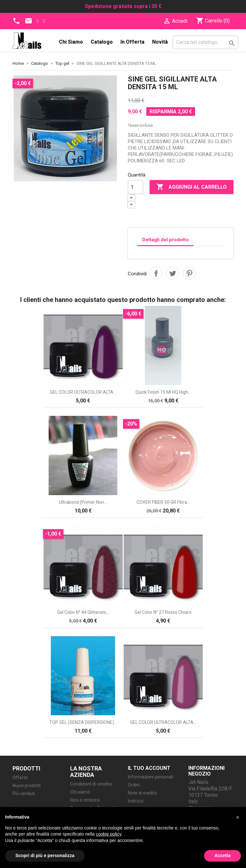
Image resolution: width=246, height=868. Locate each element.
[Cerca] (205, 42)
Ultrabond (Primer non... (83, 502)
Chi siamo (71, 42)
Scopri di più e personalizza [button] (45, 855)
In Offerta (132, 42)
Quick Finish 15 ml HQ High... (163, 392)
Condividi (156, 273)
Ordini (134, 785)
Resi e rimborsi (85, 800)
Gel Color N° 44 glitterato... (83, 612)
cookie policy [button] (108, 834)
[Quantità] (135, 187)
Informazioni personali (151, 777)
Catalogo (102, 42)
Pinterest (189, 273)
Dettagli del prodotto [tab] (165, 240)
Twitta (172, 273)
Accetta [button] (222, 855)
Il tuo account (149, 768)
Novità (160, 42)
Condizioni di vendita (91, 784)
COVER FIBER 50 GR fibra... (163, 502)
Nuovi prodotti (27, 786)
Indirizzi (136, 801)
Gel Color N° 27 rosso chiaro (163, 612)
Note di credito (142, 793)
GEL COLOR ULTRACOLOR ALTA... (83, 392)
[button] (238, 817)
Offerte (20, 778)
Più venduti (24, 794)
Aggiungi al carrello (192, 187)
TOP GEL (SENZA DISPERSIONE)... (83, 722)
